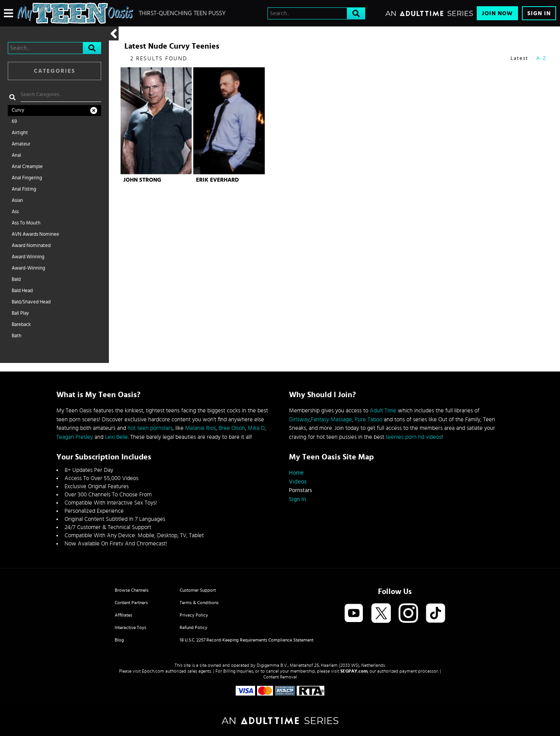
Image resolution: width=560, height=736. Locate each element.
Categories (55, 71)
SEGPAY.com (354, 671)
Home (296, 473)
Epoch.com (153, 671)
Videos (298, 482)
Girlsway (299, 420)
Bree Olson (232, 428)
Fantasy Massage (331, 420)
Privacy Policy (194, 615)
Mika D (256, 428)
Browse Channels (132, 590)
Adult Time (383, 411)
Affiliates (123, 615)
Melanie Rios (200, 428)
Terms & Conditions (199, 603)
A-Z (541, 59)
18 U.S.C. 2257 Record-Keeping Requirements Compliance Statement (247, 640)
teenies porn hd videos (414, 437)
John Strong (142, 180)
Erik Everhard (217, 180)
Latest (520, 59)
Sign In (539, 13)
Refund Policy (193, 627)
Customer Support (198, 590)
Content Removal (280, 677)
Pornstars (300, 490)
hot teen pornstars (150, 428)
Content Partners (131, 603)
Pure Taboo (368, 420)
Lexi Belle (116, 437)
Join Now (497, 13)
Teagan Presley (75, 437)
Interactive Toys (130, 627)
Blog (119, 640)
